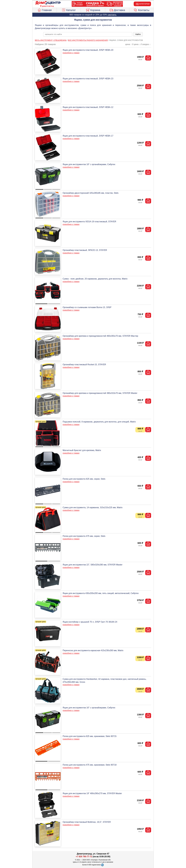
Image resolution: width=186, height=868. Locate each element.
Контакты (142, 10)
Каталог (69, 10)
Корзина (93, 10)
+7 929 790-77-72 (84, 857)
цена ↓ (137, 44)
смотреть (112, 15)
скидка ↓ (146, 44)
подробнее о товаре (71, 53)
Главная (44, 10)
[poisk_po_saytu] (88, 34)
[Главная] (48, 3)
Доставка (117, 10)
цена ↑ (128, 44)
